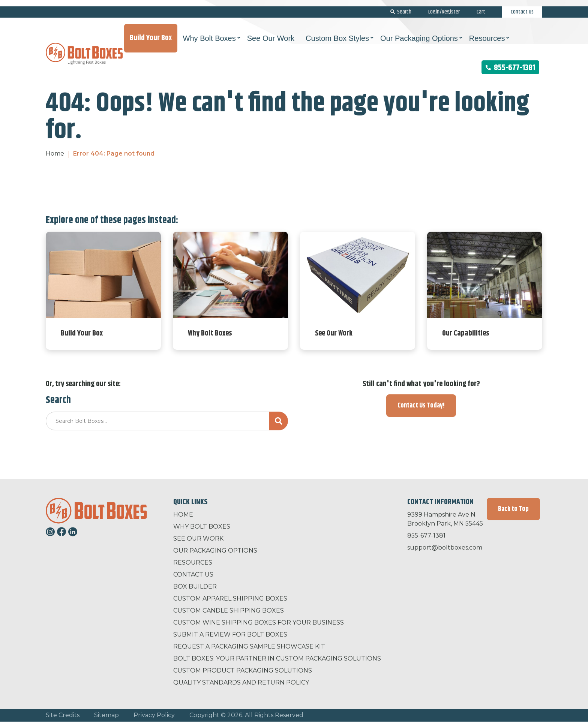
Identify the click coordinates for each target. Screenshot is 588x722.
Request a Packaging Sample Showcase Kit (249, 646)
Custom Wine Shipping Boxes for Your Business (259, 622)
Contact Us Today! (421, 406)
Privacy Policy (154, 715)
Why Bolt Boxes (202, 527)
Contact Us (522, 5)
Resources (193, 562)
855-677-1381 (510, 61)
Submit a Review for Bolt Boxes (230, 634)
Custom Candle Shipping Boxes (229, 610)
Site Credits (63, 715)
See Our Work (198, 539)
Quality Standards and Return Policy (241, 682)
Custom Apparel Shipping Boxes (230, 598)
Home (55, 154)
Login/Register (444, 5)
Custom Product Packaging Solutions (243, 670)
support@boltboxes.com (445, 547)
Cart (481, 5)
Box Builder (195, 586)
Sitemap (106, 715)
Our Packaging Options (215, 550)
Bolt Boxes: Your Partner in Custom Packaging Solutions (277, 658)
